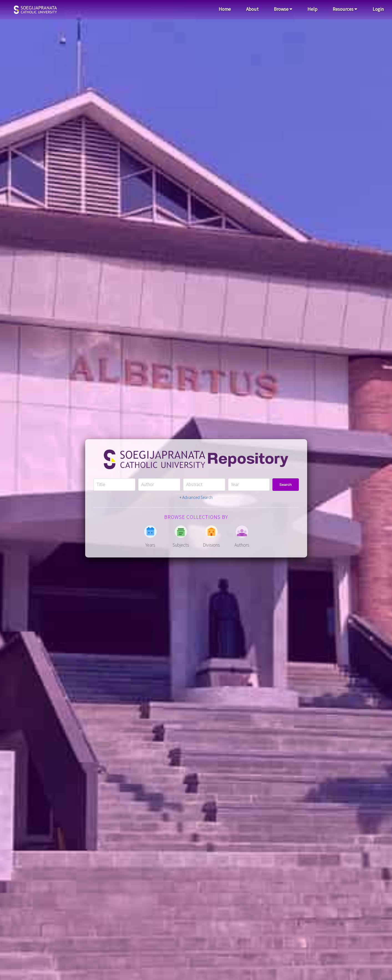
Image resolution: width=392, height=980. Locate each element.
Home (225, 9)
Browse (283, 9)
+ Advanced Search (196, 497)
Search (285, 485)
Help (312, 9)
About (252, 9)
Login (378, 9)
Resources (345, 9)
